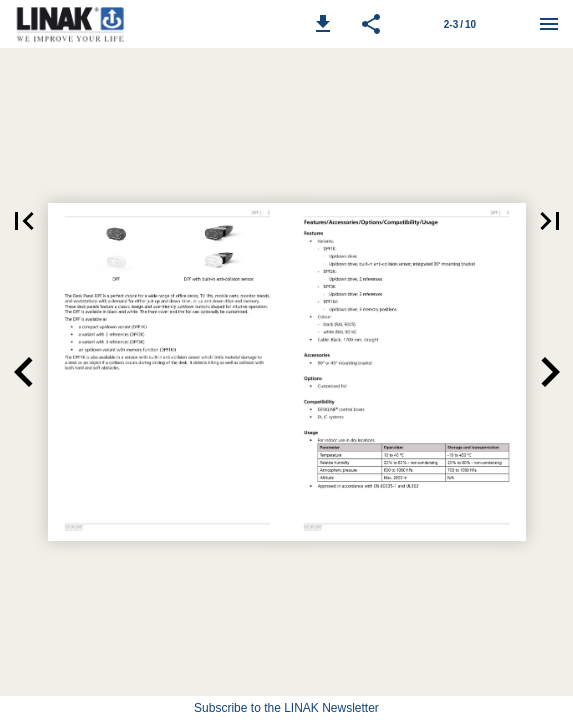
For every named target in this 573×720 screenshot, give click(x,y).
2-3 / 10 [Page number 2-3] (460, 24)
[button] (323, 24)
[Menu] (549, 24)
